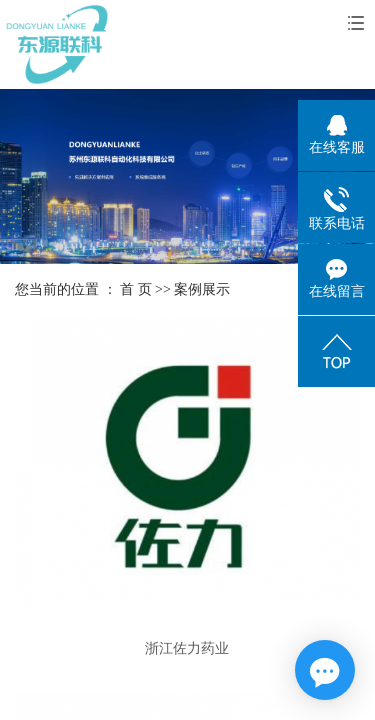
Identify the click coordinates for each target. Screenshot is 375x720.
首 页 (136, 289)
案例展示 (202, 289)
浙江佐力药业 (187, 648)
